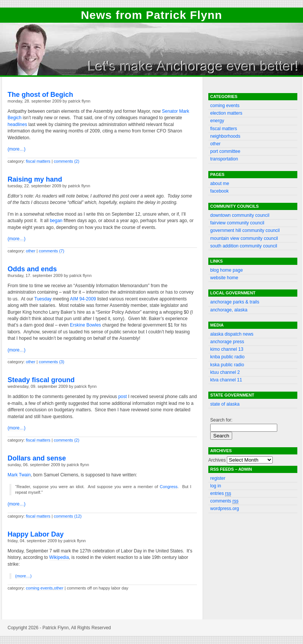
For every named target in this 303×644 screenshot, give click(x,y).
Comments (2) (66, 161)
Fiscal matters (38, 161)
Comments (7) (51, 251)
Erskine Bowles (86, 325)
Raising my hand (35, 179)
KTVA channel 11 (226, 380)
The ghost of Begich (40, 95)
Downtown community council (240, 215)
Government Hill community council (245, 230)
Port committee (225, 151)
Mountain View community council (244, 238)
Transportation (224, 159)
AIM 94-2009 (83, 299)
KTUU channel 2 (225, 372)
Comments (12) (68, 516)
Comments (224, 501)
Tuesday (43, 299)
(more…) (16, 149)
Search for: (221, 420)
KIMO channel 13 (227, 349)
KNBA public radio (227, 357)
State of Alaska (225, 404)
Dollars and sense (37, 458)
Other (30, 251)
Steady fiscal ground (41, 380)
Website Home (224, 278)
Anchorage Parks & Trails (235, 302)
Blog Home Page (226, 270)
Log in (216, 486)
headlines (17, 124)
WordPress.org (225, 509)
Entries (221, 494)
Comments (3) (51, 362)
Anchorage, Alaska (229, 310)
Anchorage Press (227, 342)
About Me (220, 184)
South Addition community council (244, 246)
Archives (217, 460)
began (56, 221)
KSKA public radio (227, 365)
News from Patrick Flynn (151, 15)
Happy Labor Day (36, 534)
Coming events (39, 588)
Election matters (226, 113)
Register (218, 478)
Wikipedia (59, 557)
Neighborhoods (225, 136)
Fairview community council (237, 223)
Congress (169, 487)
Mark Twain (19, 475)
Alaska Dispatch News (232, 334)
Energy (217, 121)
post (123, 397)
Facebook (219, 191)
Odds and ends (32, 269)
